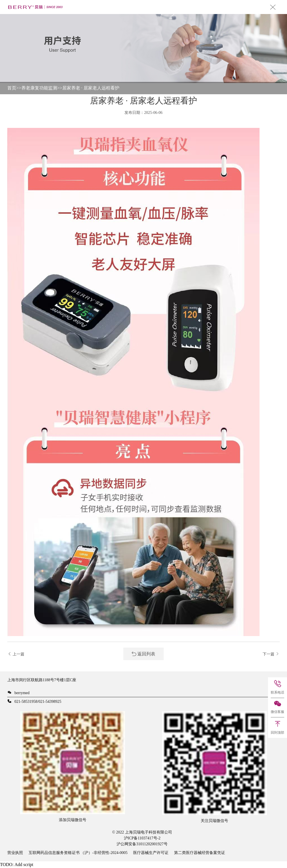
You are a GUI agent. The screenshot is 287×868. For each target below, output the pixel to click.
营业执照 (15, 853)
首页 (12, 88)
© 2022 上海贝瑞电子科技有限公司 (142, 832)
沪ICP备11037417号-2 (142, 838)
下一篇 (271, 654)
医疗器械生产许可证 (151, 853)
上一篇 (16, 654)
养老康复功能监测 (39, 88)
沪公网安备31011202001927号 (142, 844)
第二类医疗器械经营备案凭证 (200, 853)
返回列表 (143, 654)
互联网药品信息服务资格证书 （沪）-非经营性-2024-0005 (78, 853)
